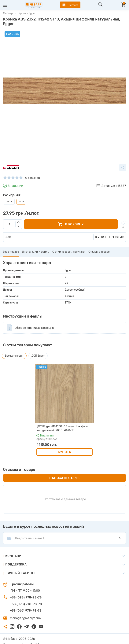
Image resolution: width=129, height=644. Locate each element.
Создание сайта (15, 638)
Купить (64, 445)
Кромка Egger (27, 13)
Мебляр (8, 13)
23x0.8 (9, 195)
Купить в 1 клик (110, 230)
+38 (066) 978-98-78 (26, 604)
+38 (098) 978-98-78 (26, 597)
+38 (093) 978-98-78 (26, 590)
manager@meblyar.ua (25, 611)
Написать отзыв (64, 471)
